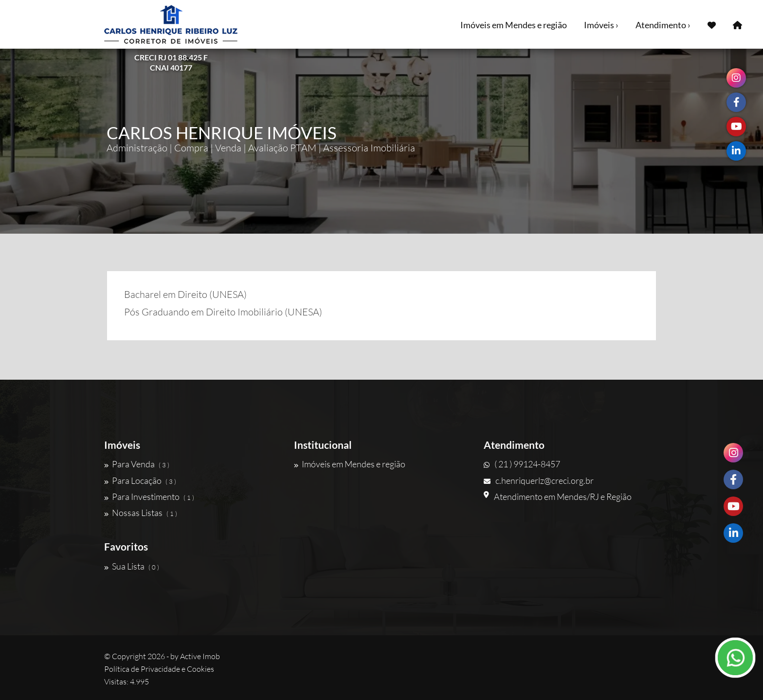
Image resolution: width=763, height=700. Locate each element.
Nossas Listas (141, 513)
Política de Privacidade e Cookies (159, 669)
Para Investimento (149, 497)
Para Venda (137, 464)
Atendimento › (663, 25)
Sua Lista (132, 566)
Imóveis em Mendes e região (514, 25)
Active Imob (200, 656)
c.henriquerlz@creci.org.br (539, 480)
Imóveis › (601, 25)
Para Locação (140, 480)
